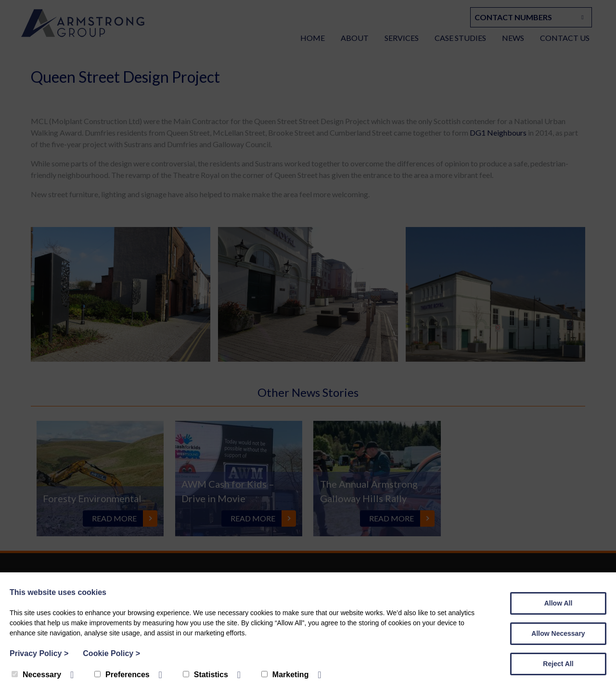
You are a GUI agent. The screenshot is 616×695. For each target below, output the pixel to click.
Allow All (558, 603)
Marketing (285, 675)
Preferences (122, 675)
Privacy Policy (39, 653)
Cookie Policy (111, 653)
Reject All (558, 664)
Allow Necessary (558, 633)
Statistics (205, 675)
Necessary (36, 675)
